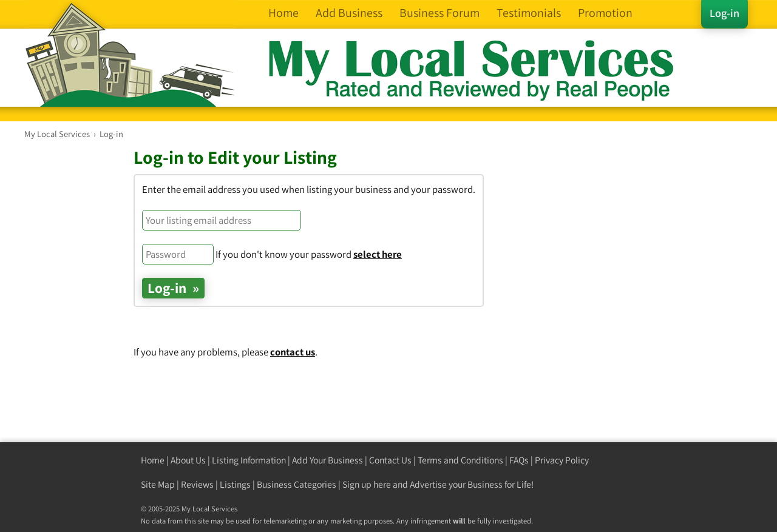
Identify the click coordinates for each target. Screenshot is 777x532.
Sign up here (367, 484)
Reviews (197, 484)
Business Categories (297, 484)
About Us (188, 460)
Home (153, 460)
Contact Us (390, 460)
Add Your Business (327, 460)
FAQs (519, 460)
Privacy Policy (562, 460)
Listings (235, 484)
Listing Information (249, 460)
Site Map (158, 484)
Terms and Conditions (460, 460)
